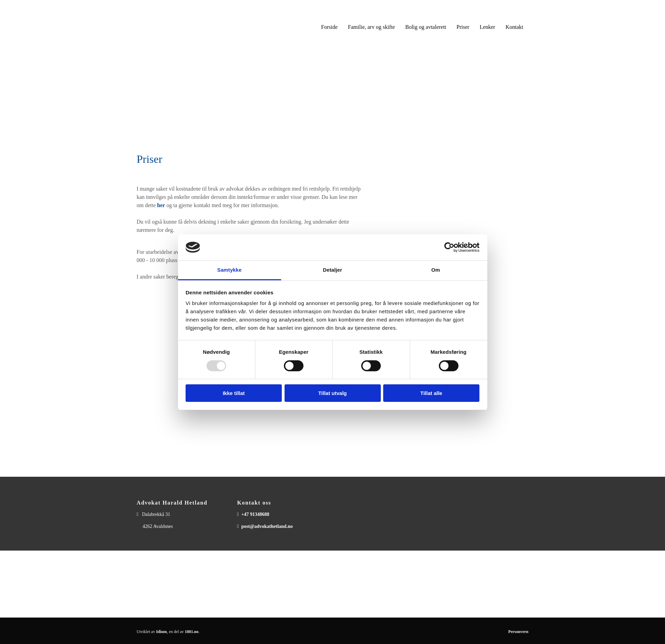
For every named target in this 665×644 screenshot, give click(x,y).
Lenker (487, 27)
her (161, 205)
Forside (329, 27)
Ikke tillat (234, 393)
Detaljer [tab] (333, 270)
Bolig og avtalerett (426, 27)
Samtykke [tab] (229, 270)
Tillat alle (431, 393)
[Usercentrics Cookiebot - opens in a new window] (449, 247)
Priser (463, 27)
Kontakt (514, 27)
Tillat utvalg (332, 393)
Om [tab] (436, 270)
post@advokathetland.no (267, 526)
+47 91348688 (255, 514)
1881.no (192, 632)
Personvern (518, 632)
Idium (161, 632)
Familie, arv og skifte (371, 27)
